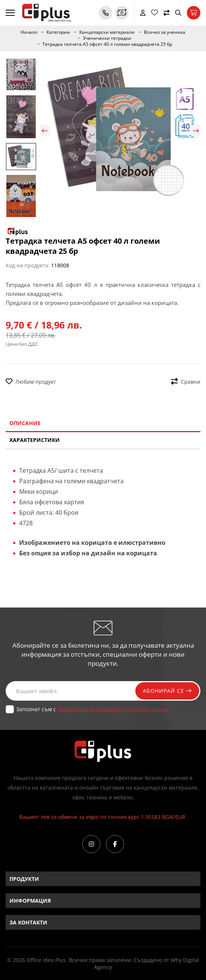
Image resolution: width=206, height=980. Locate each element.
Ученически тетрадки (107, 38)
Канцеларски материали (107, 32)
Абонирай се (167, 691)
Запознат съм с (92, 709)
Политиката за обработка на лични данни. (113, 709)
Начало (29, 32)
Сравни (186, 382)
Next (196, 131)
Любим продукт (31, 382)
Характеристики (35, 440)
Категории (58, 32)
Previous (45, 131)
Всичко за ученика (165, 32)
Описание (25, 423)
